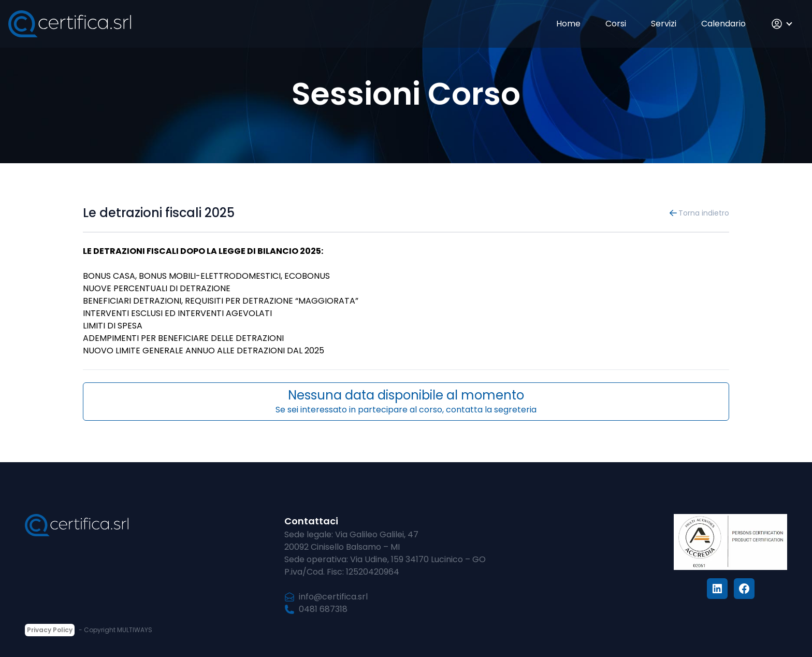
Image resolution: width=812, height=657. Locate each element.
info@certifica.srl (326, 597)
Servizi (664, 24)
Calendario (723, 24)
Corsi (616, 24)
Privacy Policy (50, 630)
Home (568, 24)
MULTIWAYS (135, 630)
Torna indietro (699, 213)
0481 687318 (316, 609)
